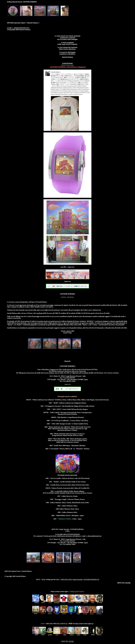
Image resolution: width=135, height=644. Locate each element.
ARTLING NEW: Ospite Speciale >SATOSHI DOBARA (79, 579)
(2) (66, 624)
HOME (128, 583)
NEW (43, 579)
